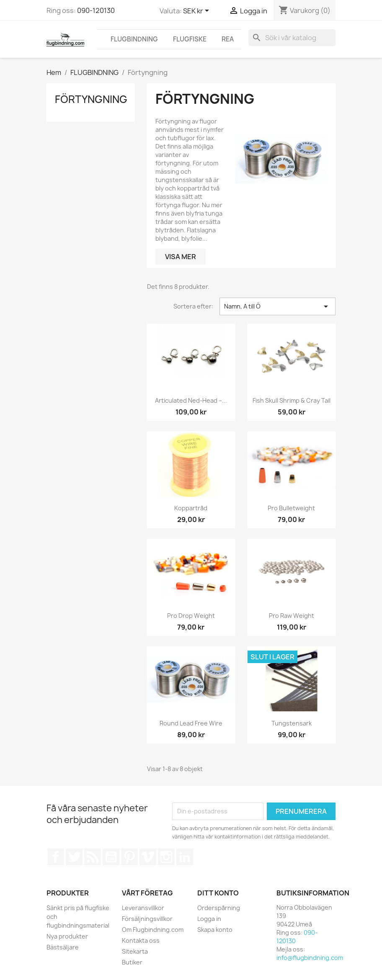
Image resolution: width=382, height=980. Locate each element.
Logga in (209, 919)
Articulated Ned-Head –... (191, 400)
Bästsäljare (63, 947)
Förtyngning (91, 99)
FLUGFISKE (190, 39)
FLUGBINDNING (134, 39)
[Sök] (292, 38)
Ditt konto (218, 893)
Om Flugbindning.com (153, 930)
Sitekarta (135, 951)
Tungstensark (292, 723)
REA (228, 39)
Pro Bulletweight (291, 508)
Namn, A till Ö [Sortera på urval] (277, 306)
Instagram (166, 857)
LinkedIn (185, 857)
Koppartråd (191, 508)
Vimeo (148, 857)
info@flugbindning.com (310, 958)
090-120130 (96, 10)
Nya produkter (67, 936)
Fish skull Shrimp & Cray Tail (292, 400)
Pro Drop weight (191, 616)
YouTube (111, 857)
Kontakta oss (141, 940)
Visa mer (181, 257)
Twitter (74, 857)
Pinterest (129, 857)
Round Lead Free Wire (191, 723)
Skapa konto (215, 930)
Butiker (132, 962)
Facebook (56, 857)
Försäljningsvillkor (147, 919)
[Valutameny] (197, 11)
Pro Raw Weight (292, 616)
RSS (93, 857)
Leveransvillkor (143, 908)
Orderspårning (219, 908)
